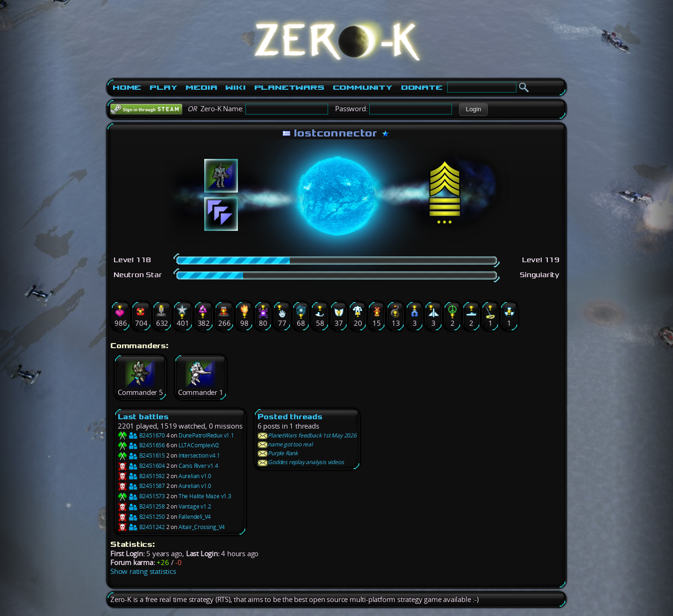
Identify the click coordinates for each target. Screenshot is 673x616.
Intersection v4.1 (199, 455)
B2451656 (141, 445)
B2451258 (141, 506)
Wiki (235, 87)
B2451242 (141, 527)
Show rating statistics (143, 571)
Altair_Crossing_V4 (202, 527)
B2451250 (141, 517)
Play (163, 87)
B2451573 (141, 496)
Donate (422, 87)
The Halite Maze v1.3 (205, 496)
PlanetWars (289, 87)
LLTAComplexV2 (199, 445)
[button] (473, 109)
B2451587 (141, 486)
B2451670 (141, 435)
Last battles (143, 417)
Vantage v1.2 (195, 506)
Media (201, 87)
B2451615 (141, 455)
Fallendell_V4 (195, 517)
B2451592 (141, 476)
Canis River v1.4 (198, 466)
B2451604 (141, 466)
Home (127, 87)
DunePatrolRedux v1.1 (206, 435)
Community (363, 87)
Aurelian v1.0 (195, 476)
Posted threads (290, 417)
